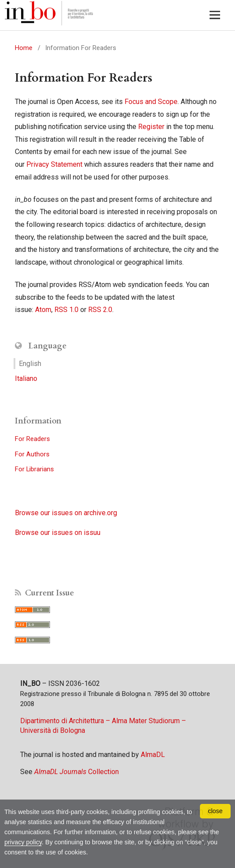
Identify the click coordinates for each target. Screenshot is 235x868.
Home (24, 48)
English (30, 364)
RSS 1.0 (66, 310)
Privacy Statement (54, 164)
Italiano (26, 378)
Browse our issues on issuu (58, 533)
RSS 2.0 (100, 310)
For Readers (32, 439)
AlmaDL (153, 755)
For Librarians (34, 469)
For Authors (32, 454)
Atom (43, 310)
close (215, 811)
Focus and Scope (151, 102)
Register (151, 127)
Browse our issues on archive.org (66, 513)
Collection (77, 772)
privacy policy (23, 842)
